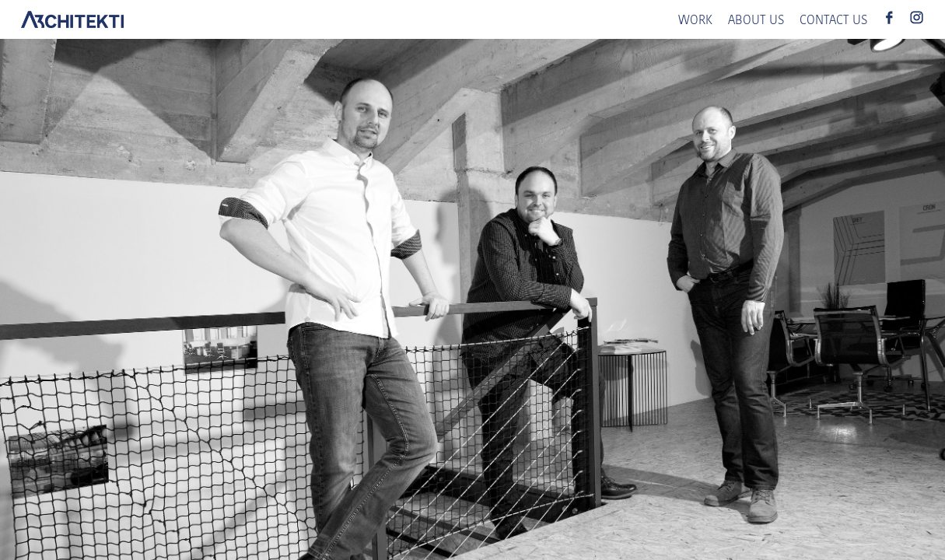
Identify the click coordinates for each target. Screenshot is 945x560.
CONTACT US (833, 21)
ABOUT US (756, 21)
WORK (695, 21)
